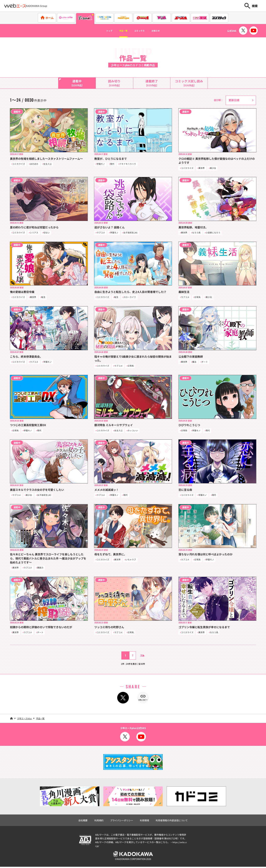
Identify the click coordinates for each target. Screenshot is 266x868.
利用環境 (144, 821)
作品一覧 (120, 31)
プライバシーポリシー (122, 821)
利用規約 (99, 821)
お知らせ (163, 31)
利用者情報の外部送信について (172, 821)
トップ (101, 31)
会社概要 (83, 821)
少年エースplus (25, 719)
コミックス (141, 31)
